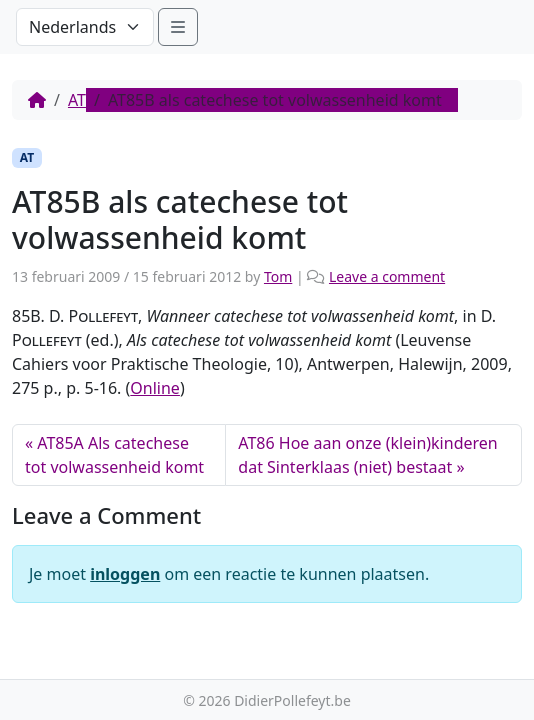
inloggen (125, 574)
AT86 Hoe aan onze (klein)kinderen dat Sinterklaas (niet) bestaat (367, 455)
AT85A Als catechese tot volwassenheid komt (114, 455)
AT (77, 100)
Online (155, 388)
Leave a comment (387, 276)
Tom (278, 276)
